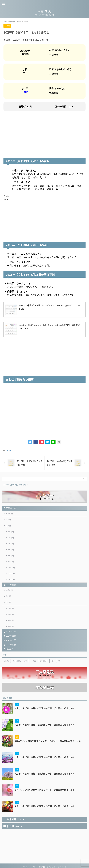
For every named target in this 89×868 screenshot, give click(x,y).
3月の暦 (11, 629)
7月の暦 (8, 451)
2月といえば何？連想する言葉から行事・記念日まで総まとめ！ (45, 816)
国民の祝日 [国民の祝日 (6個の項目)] (43, 671)
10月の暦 (12, 572)
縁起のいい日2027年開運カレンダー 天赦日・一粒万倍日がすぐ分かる (48, 751)
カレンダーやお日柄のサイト (44, 861)
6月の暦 (11, 546)
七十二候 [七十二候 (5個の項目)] (6, 671)
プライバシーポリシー (30, 851)
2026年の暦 (11, 508)
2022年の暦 (11, 654)
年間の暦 (10, 514)
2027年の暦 (11, 591)
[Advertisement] (44, 132)
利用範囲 (42, 851)
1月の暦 (11, 616)
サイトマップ (62, 851)
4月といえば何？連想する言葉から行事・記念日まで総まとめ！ (45, 784)
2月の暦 (11, 623)
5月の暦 (11, 540)
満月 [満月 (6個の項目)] (59, 671)
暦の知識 (10, 659)
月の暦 (9, 520)
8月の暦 (11, 559)
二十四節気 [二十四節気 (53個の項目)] (17, 671)
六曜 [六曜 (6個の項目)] (26, 671)
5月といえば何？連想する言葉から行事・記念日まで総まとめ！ (45, 767)
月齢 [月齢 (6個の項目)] (52, 671)
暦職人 (44, 858)
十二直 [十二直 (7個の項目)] (33, 671)
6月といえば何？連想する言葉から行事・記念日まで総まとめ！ (45, 735)
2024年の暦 (11, 646)
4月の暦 (11, 534)
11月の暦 (12, 579)
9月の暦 (11, 566)
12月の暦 (12, 585)
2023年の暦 (11, 650)
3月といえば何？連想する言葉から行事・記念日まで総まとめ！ (45, 800)
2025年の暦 (11, 641)
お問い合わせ (51, 851)
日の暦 (9, 527)
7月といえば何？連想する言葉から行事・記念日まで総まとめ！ (45, 718)
